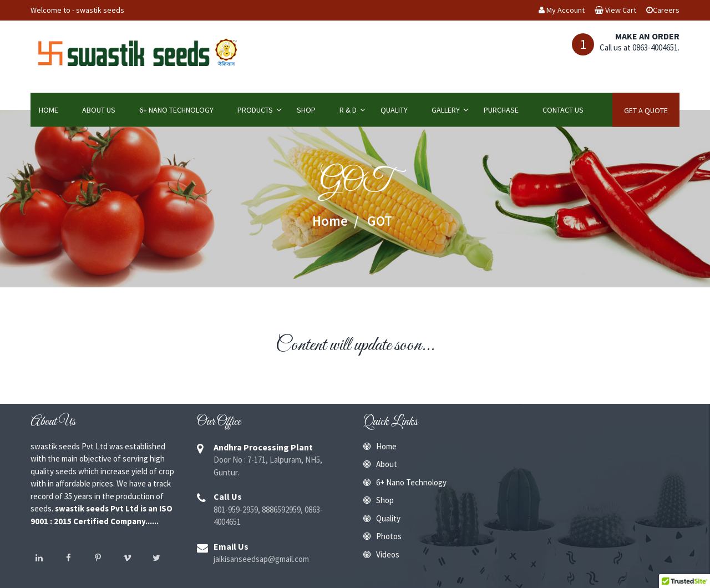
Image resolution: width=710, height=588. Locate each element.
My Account (562, 10)
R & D (348, 110)
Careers (663, 10)
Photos (389, 536)
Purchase (501, 110)
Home (49, 110)
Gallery (446, 110)
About (387, 464)
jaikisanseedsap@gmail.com (261, 559)
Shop (306, 110)
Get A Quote (646, 110)
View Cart (615, 10)
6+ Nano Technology (176, 110)
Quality (394, 110)
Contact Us (563, 110)
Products (255, 110)
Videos (388, 554)
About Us (99, 110)
